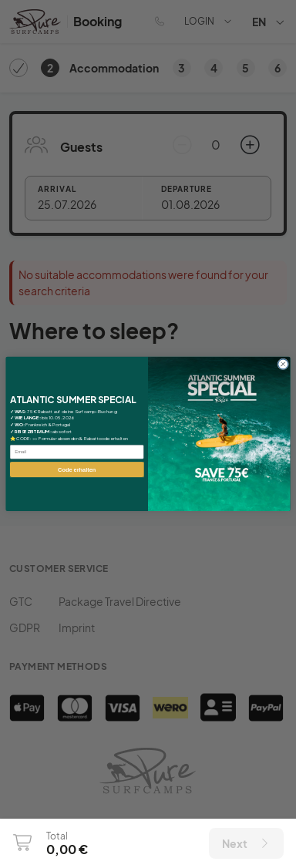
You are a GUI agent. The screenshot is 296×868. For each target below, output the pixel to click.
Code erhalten (77, 469)
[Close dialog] (283, 364)
